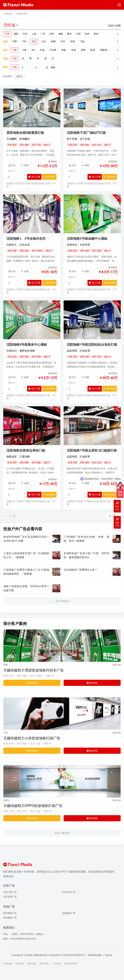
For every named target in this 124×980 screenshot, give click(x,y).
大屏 (24, 50)
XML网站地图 (95, 955)
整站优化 (32, 964)
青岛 (96, 34)
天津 (78, 34)
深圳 (52, 34)
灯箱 (42, 50)
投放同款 (92, 683)
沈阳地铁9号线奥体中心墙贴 (27, 345)
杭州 (87, 34)
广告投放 (108, 955)
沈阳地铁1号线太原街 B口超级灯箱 (92, 450)
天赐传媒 (8, 14)
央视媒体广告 (69, 913)
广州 (43, 34)
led (33, 50)
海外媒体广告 (10, 913)
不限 (7, 34)
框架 (64, 50)
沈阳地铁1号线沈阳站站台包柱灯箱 (92, 345)
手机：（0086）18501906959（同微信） (24, 934)
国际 (16, 34)
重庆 (69, 34)
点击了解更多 (62, 601)
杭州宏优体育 (71, 964)
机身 (93, 50)
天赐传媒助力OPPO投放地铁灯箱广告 (33, 806)
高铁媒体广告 (10, 918)
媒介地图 (114, 26)
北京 (25, 34)
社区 (63, 41)
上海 (34, 34)
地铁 (34, 41)
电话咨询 (49, 178)
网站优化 (44, 964)
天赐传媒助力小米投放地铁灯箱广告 (32, 738)
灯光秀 (53, 50)
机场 (73, 41)
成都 (61, 34)
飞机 (82, 41)
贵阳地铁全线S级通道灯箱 (25, 133)
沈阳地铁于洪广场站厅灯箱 (86, 133)
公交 (44, 41)
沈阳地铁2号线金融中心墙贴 (87, 239)
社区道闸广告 (10, 897)
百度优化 (20, 964)
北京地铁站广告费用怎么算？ (80, 570)
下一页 (113, 516)
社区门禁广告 (10, 892)
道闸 (83, 50)
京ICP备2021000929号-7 (74, 955)
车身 (73, 50)
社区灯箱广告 (69, 892)
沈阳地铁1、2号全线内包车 (26, 239)
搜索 (53, 67)
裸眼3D (104, 50)
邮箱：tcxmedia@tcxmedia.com (19, 939)
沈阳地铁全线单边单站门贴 (26, 450)
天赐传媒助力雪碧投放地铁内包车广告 (34, 670)
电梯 (53, 41)
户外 (24, 41)
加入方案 (34, 177)
